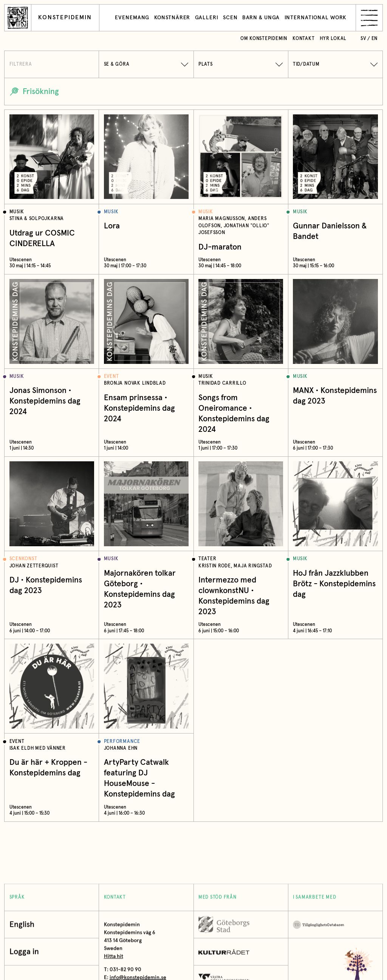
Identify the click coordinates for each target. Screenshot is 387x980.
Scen (230, 18)
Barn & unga (261, 18)
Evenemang (132, 18)
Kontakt (303, 39)
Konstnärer (172, 18)
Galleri (207, 18)
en (375, 39)
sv (363, 39)
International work (316, 18)
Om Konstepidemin (264, 39)
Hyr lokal (333, 39)
